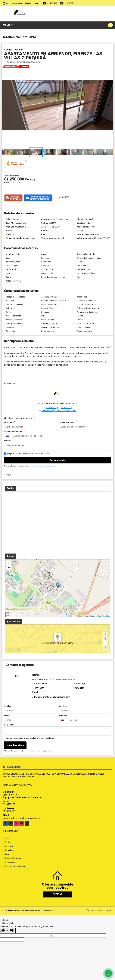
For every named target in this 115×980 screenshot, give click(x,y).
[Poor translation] (11, 931)
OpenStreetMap (104, 616)
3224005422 (52, 3)
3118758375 (69, 3)
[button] (111, 66)
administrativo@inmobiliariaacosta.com (59, 411)
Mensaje (8, 441)
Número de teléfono (14, 431)
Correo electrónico (68, 422)
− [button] (9, 568)
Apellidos (64, 706)
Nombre (8, 706)
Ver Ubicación (49, 643)
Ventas (8, 842)
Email (7, 715)
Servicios (9, 850)
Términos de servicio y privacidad (42, 466)
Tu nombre (9, 422)
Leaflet (87, 616)
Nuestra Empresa (13, 858)
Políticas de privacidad (15, 866)
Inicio (4, 33)
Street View (16, 164)
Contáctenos (11, 862)
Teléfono (64, 715)
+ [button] (9, 563)
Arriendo (9, 846)
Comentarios (10, 725)
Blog (7, 854)
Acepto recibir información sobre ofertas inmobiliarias (31, 738)
